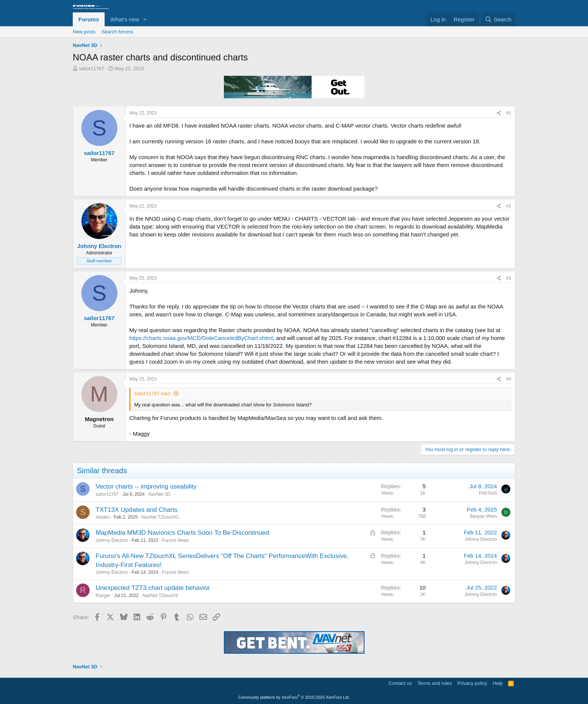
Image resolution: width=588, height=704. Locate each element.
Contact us (400, 683)
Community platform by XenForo (294, 697)
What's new (125, 19)
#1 (509, 113)
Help (498, 683)
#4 (509, 379)
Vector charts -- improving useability (146, 487)
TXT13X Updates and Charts (136, 510)
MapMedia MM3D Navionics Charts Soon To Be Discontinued (182, 533)
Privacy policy (472, 683)
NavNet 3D (160, 494)
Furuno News (175, 540)
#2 (509, 206)
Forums (89, 19)
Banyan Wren (484, 516)
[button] (145, 19)
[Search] (498, 19)
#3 (509, 278)
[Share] (499, 113)
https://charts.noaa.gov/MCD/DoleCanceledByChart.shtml (201, 338)
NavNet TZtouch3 (160, 596)
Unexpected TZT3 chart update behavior (153, 588)
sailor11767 (92, 68)
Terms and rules (435, 683)
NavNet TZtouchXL (160, 517)
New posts (84, 32)
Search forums (118, 32)
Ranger (103, 596)
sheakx (103, 517)
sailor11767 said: (153, 393)
